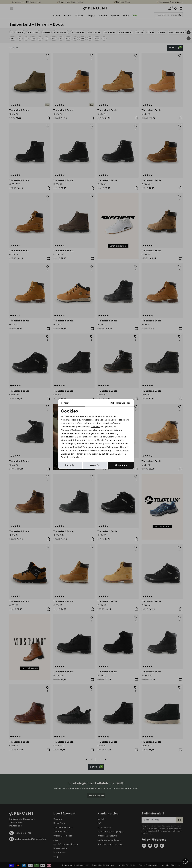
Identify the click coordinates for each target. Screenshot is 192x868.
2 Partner (96, 427)
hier (127, 447)
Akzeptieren (121, 465)
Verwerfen (95, 465)
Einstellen (70, 465)
